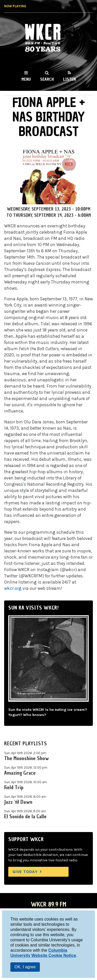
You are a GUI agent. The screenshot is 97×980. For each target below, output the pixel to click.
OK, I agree (25, 967)
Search (47, 79)
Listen (69, 79)
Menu (26, 79)
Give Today (25, 872)
